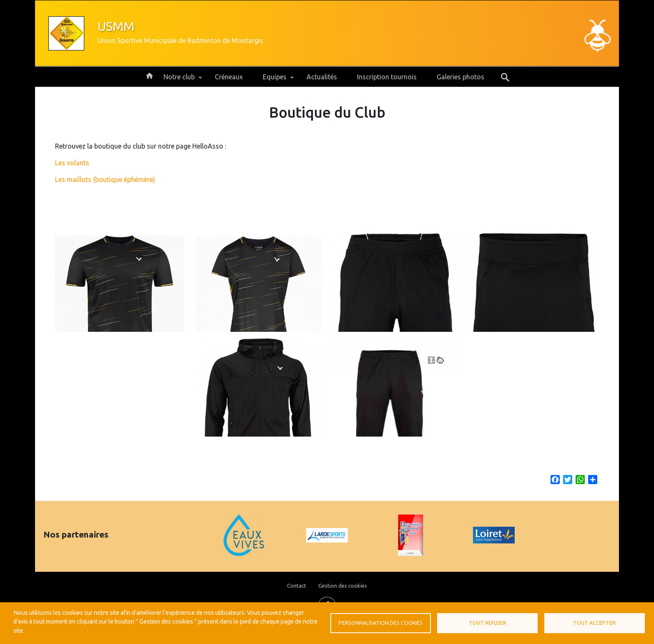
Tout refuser (488, 623)
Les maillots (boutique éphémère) (105, 179)
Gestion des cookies (343, 586)
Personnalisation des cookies (381, 623)
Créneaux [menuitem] (229, 77)
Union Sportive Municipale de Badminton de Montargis (180, 40)
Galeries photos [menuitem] (460, 77)
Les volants (72, 163)
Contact (297, 586)
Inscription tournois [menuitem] (387, 77)
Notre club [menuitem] (179, 80)
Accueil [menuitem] (149, 75)
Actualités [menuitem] (322, 77)
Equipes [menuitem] (275, 80)
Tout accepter (594, 623)
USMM (116, 26)
